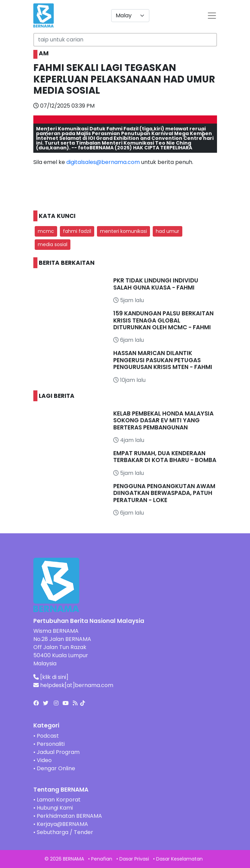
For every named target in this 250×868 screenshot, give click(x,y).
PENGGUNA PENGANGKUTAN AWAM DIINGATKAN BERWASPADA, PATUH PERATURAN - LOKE (164, 493)
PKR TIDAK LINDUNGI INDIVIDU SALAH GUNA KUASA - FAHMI (156, 284)
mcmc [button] (46, 231)
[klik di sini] (54, 677)
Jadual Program (58, 752)
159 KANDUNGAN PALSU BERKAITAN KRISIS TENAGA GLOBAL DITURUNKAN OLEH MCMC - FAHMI (163, 320)
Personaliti (51, 744)
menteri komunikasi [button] (123, 231)
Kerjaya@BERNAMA (62, 824)
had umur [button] (168, 231)
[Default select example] (130, 16)
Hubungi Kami (55, 808)
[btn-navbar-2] (212, 16)
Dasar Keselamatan (179, 859)
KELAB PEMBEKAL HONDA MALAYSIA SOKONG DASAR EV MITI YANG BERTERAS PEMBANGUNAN (163, 420)
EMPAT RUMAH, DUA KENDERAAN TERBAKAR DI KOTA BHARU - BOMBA (165, 457)
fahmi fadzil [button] (77, 231)
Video (44, 760)
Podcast (48, 736)
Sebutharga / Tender (65, 832)
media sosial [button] (53, 244)
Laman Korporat (59, 800)
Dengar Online (56, 768)
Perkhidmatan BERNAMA (69, 816)
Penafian (102, 859)
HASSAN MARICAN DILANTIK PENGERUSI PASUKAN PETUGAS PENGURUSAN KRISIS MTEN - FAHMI (163, 360)
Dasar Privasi (134, 859)
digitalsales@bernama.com (103, 162)
